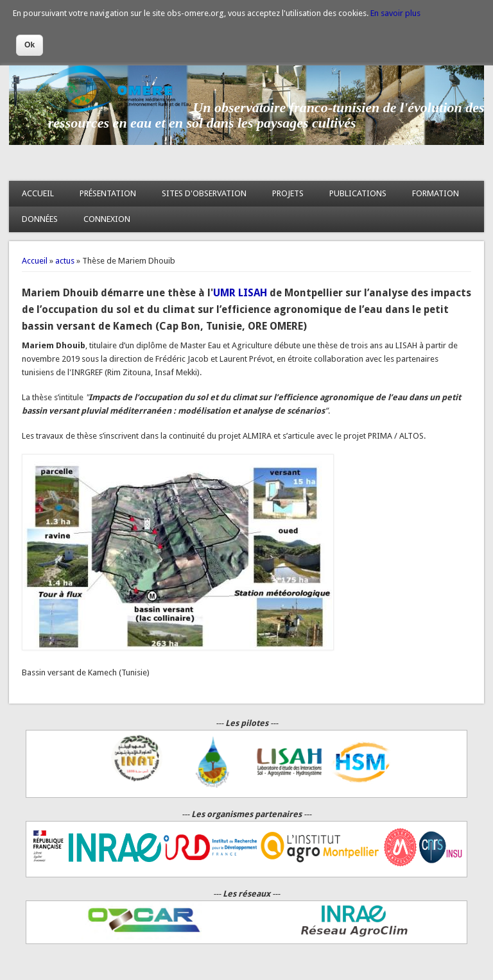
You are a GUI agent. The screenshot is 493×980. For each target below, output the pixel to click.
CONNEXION (107, 219)
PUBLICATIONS (358, 193)
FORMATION (436, 193)
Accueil (35, 261)
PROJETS (288, 193)
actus (65, 261)
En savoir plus (395, 13)
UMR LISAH (240, 293)
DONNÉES (40, 219)
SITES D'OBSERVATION (204, 193)
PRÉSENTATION (108, 193)
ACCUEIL (38, 193)
